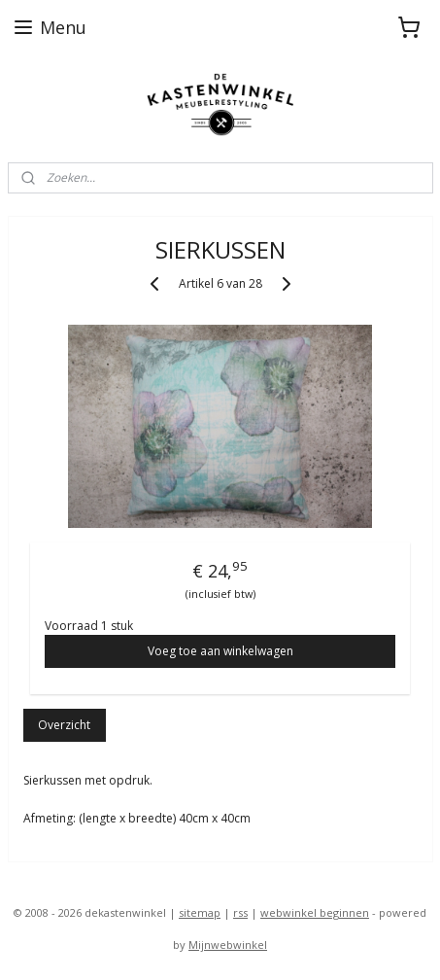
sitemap (200, 912)
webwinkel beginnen (315, 912)
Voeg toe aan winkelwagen (220, 651)
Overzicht (64, 725)
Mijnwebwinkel (228, 945)
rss (240, 912)
